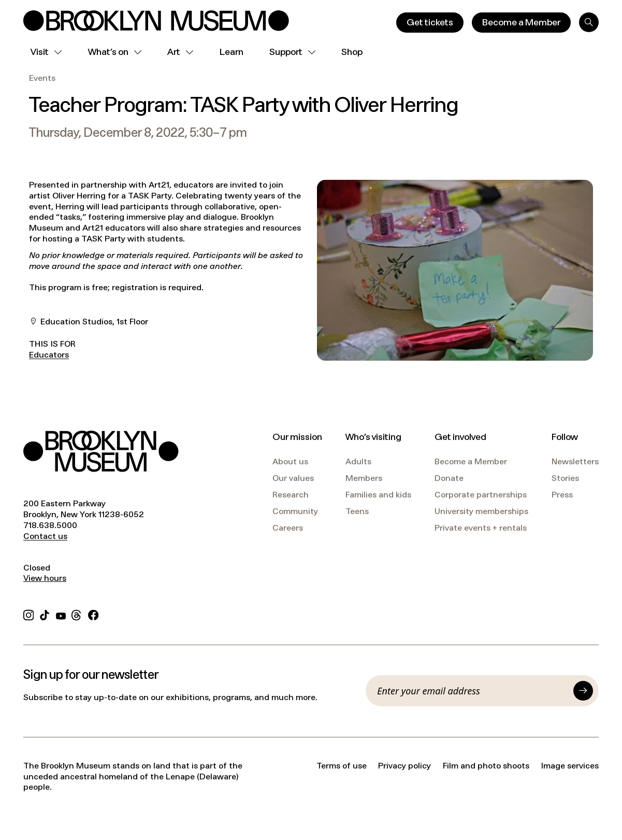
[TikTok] (45, 614)
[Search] (589, 22)
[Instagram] (28, 614)
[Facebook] (93, 614)
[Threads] (77, 614)
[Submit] (583, 691)
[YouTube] (61, 614)
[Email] (472, 691)
